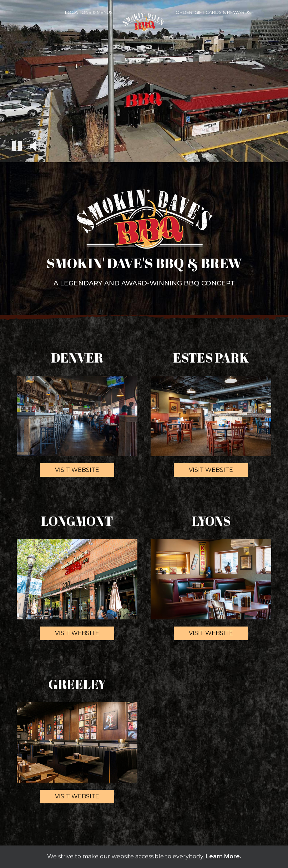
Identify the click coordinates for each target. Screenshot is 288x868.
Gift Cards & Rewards (223, 12)
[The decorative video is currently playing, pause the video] (17, 147)
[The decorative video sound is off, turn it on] (33, 147)
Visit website (70, 472)
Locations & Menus (89, 12)
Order (184, 12)
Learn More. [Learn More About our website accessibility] (223, 856)
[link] (144, 25)
